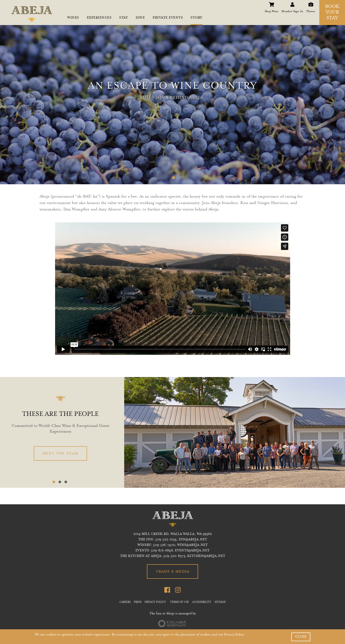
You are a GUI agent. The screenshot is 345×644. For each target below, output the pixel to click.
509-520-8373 (174, 556)
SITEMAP (220, 602)
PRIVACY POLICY (155, 602)
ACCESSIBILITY (202, 602)
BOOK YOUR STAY (332, 13)
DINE (140, 18)
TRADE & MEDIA (172, 572)
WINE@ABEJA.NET (192, 545)
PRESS (138, 602)
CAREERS (125, 602)
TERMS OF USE (180, 602)
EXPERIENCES (99, 18)
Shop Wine (272, 3)
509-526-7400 (164, 545)
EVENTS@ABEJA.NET (192, 551)
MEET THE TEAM (60, 454)
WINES (73, 18)
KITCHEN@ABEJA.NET (206, 556)
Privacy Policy (234, 635)
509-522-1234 (166, 540)
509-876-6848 (162, 551)
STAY (123, 18)
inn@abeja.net (193, 540)
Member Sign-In (292, 3)
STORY (196, 18)
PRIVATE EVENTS (168, 18)
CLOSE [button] (301, 637)
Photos (311, 3)
